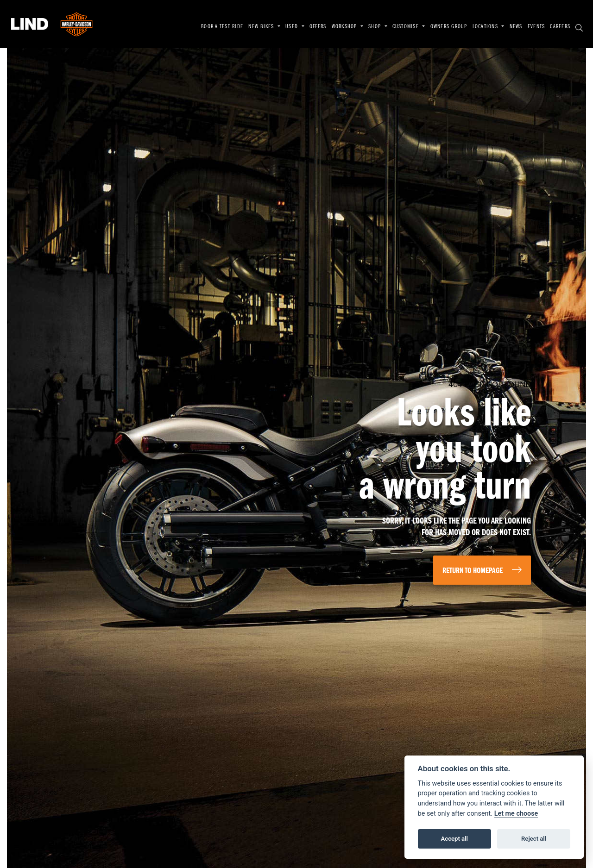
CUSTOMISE (407, 27)
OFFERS (318, 27)
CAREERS (560, 27)
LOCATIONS (486, 27)
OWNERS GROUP (449, 27)
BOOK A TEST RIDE (222, 27)
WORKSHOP (345, 27)
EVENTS (536, 27)
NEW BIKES (262, 27)
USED (293, 27)
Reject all (534, 839)
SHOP (375, 27)
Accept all (454, 839)
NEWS (516, 27)
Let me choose (516, 814)
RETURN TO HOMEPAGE (473, 571)
